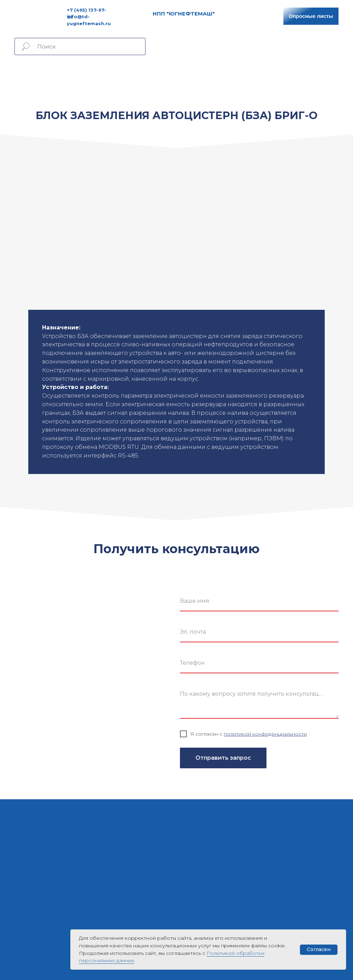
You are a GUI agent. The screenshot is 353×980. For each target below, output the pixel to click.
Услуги (133, 72)
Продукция (103, 72)
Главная (71, 72)
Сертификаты (202, 72)
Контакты (279, 72)
